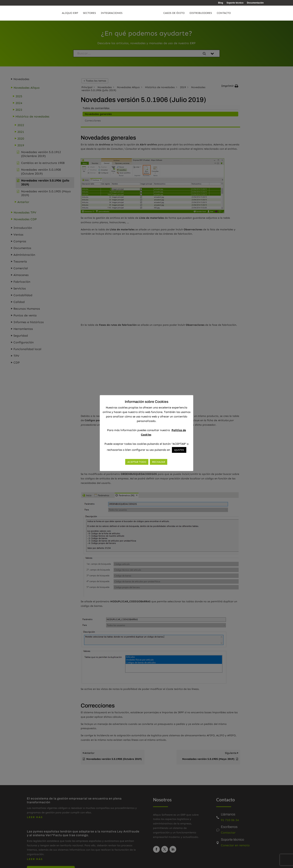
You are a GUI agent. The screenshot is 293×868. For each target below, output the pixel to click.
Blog (221, 3)
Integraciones (104, 13)
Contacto (232, 13)
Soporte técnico (235, 3)
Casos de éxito (182, 13)
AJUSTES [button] (179, 450)
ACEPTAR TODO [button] (137, 462)
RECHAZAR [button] (159, 462)
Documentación (255, 3)
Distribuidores (209, 13)
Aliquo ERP (62, 13)
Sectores (82, 13)
